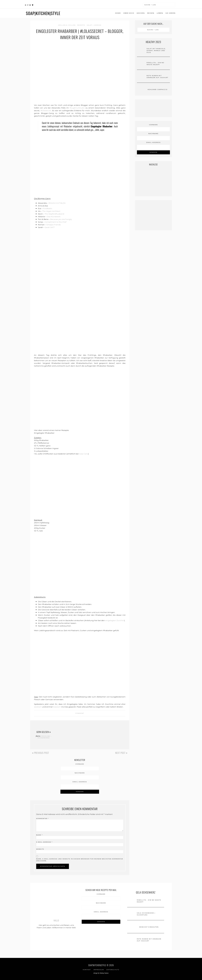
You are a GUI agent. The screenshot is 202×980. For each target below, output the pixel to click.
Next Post (121, 753)
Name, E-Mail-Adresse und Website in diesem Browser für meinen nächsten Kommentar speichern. (80, 860)
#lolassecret (46, 111)
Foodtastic (48, 208)
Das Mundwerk (54, 217)
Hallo (56, 921)
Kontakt (87, 970)
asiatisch (38, 707)
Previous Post (41, 753)
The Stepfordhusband (54, 214)
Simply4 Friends (53, 225)
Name (39, 835)
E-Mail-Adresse (44, 842)
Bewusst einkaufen (149, 927)
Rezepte (81, 25)
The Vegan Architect (51, 211)
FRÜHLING (46, 736)
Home (118, 13)
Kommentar (42, 819)
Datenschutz (113, 970)
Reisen (151, 13)
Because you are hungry (61, 219)
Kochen (141, 13)
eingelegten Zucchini (115, 620)
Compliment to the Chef (56, 222)
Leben (160, 13)
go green (171, 13)
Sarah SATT (50, 227)
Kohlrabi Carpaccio (158, 90)
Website (40, 849)
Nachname (80, 773)
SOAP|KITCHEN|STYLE (43, 13)
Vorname (80, 764)
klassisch (57, 707)
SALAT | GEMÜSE (94, 25)
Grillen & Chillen (67, 25)
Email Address (80, 782)
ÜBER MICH (129, 13)
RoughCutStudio (77, 108)
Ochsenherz (44, 738)
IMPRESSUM (99, 970)
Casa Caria (84, 454)
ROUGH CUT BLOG (57, 203)
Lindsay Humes (104, 973)
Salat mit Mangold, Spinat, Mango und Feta (156, 51)
